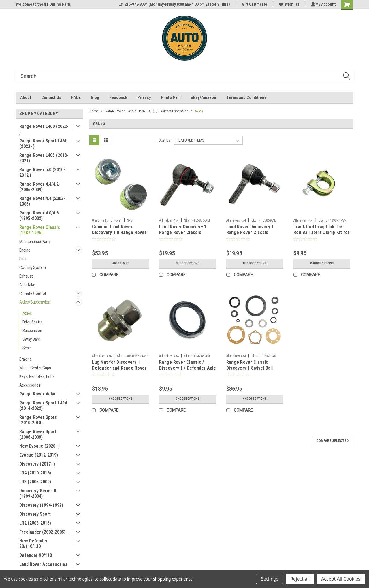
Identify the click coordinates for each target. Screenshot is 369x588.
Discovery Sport (35, 514)
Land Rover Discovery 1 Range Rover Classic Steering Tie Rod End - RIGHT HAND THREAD (250, 235)
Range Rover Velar (38, 394)
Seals (27, 348)
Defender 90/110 (36, 555)
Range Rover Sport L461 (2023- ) (43, 144)
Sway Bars (31, 339)
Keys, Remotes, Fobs (37, 376)
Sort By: (165, 140)
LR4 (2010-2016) (35, 473)
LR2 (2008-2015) (35, 523)
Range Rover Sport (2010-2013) (38, 420)
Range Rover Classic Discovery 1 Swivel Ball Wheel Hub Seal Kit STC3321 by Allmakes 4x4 (252, 371)
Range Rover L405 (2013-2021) (44, 158)
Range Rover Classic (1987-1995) (40, 230)
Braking (26, 359)
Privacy (144, 97)
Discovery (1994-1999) (41, 505)
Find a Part (171, 97)
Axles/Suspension (35, 302)
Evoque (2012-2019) (39, 455)
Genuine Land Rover (107, 220)
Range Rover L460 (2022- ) (44, 129)
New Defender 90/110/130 (33, 544)
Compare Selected (332, 441)
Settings (270, 579)
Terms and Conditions (246, 97)
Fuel (23, 259)
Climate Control (33, 293)
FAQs (76, 97)
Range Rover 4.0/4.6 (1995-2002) (39, 216)
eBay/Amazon (204, 97)
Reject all (300, 579)
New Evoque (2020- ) (39, 446)
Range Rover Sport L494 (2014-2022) (43, 406)
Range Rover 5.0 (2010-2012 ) (42, 172)
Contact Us (51, 97)
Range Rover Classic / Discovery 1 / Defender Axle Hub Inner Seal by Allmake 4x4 (188, 371)
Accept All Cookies (341, 579)
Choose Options (188, 263)
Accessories (30, 385)
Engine (25, 250)
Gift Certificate (253, 4)
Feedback (118, 97)
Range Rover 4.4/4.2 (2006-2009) (39, 187)
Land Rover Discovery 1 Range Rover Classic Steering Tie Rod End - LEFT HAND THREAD (183, 235)
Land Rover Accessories (43, 564)
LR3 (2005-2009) (35, 482)
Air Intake (27, 285)
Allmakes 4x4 (169, 220)
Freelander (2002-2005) (42, 532)
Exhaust (26, 276)
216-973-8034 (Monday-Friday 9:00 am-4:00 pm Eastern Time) (173, 4)
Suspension (32, 331)
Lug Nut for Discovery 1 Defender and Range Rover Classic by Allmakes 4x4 (119, 368)
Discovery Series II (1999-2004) (38, 493)
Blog (95, 97)
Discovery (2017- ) (37, 464)
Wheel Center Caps (35, 368)
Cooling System (33, 267)
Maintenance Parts (35, 242)
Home (94, 111)
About (26, 97)
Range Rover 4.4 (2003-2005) (42, 201)
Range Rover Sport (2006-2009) (38, 434)
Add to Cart (121, 263)
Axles (27, 313)
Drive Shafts (33, 322)
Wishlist (288, 4)
